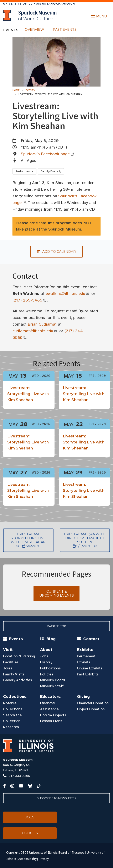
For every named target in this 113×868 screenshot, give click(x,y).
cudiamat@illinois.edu (33, 331)
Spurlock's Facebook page (45, 154)
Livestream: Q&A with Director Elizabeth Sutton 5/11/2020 (83, 540)
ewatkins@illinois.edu (65, 294)
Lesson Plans (51, 721)
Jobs (44, 656)
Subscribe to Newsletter (57, 798)
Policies (47, 674)
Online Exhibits (90, 668)
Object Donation (91, 709)
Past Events (65, 30)
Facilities (11, 662)
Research (11, 727)
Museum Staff (52, 686)
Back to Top (56, 626)
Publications (50, 668)
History (46, 662)
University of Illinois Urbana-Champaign (39, 4)
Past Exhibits (88, 674)
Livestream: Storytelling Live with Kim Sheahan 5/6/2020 (24, 540)
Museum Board (53, 680)
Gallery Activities (18, 680)
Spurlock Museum (18, 760)
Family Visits (14, 674)
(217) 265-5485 (27, 300)
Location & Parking (19, 656)
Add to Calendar (53, 252)
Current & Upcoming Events (57, 593)
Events (30, 90)
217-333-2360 (19, 776)
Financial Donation (93, 703)
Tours (8, 668)
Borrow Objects (53, 715)
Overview (34, 30)
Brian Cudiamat (42, 324)
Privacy (44, 859)
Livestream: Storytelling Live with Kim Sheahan (28, 394)
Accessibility (27, 859)
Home (16, 90)
